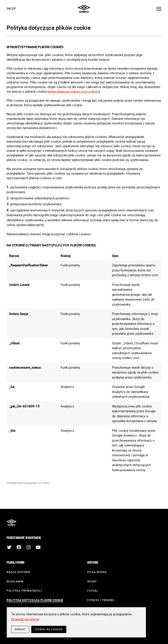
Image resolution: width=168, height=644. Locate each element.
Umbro (84, 9)
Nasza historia (18, 572)
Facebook (19, 547)
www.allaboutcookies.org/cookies (74, 91)
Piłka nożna (97, 572)
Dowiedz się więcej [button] (25, 619)
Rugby (92, 581)
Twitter (9, 547)
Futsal (93, 591)
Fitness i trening (101, 600)
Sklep (11, 9)
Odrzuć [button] (20, 629)
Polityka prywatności (24, 591)
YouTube (38, 547)
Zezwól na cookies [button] (49, 629)
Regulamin (15, 581)
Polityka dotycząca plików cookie (35, 600)
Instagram (28, 547)
